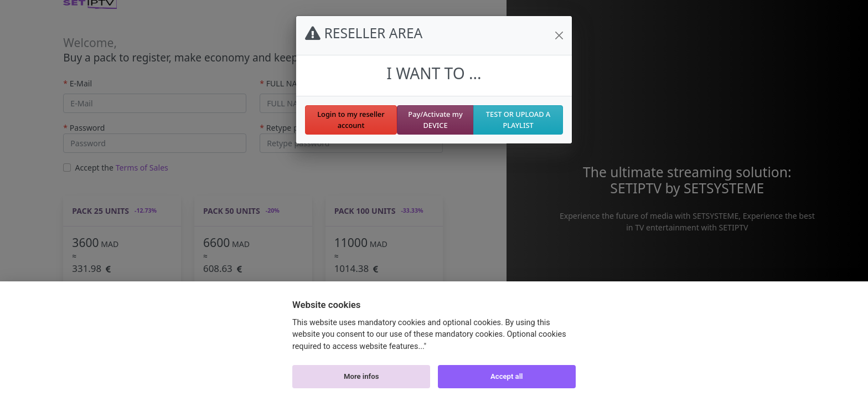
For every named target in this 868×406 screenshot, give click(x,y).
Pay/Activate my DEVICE (435, 119)
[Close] (559, 35)
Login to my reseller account (351, 119)
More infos (361, 376)
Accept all (507, 376)
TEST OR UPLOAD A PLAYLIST (518, 119)
